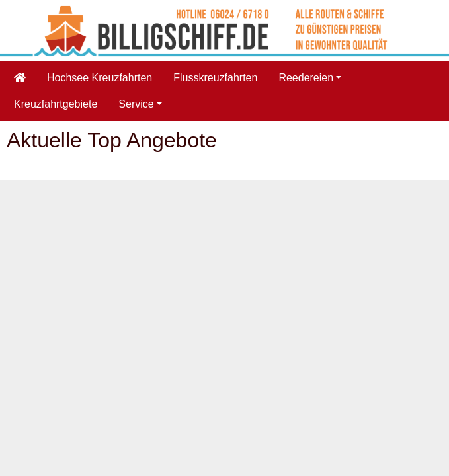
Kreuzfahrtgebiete (56, 104)
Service (136, 104)
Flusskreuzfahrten (215, 78)
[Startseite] (20, 78)
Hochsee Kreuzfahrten (100, 78)
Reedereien (306, 78)
